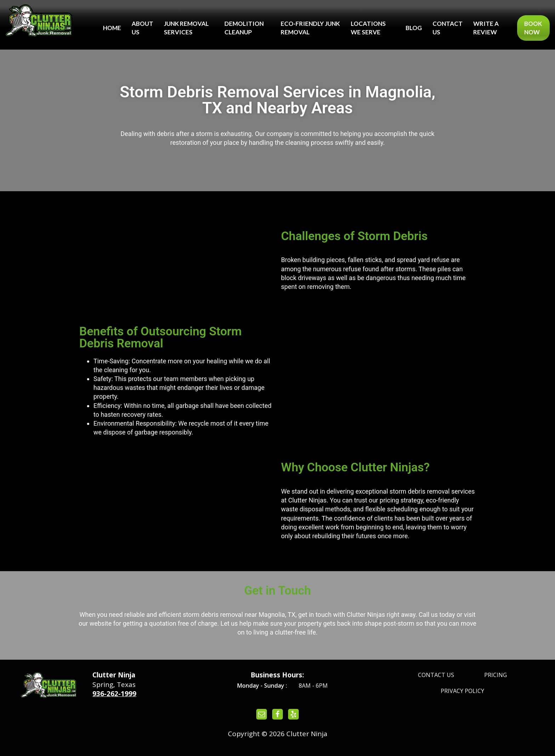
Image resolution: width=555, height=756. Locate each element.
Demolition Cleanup (244, 28)
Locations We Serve (368, 28)
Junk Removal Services (186, 28)
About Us (142, 28)
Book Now (533, 28)
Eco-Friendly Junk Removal (310, 28)
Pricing (496, 675)
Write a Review (486, 28)
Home (112, 28)
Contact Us (448, 28)
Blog (414, 28)
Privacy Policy (462, 691)
